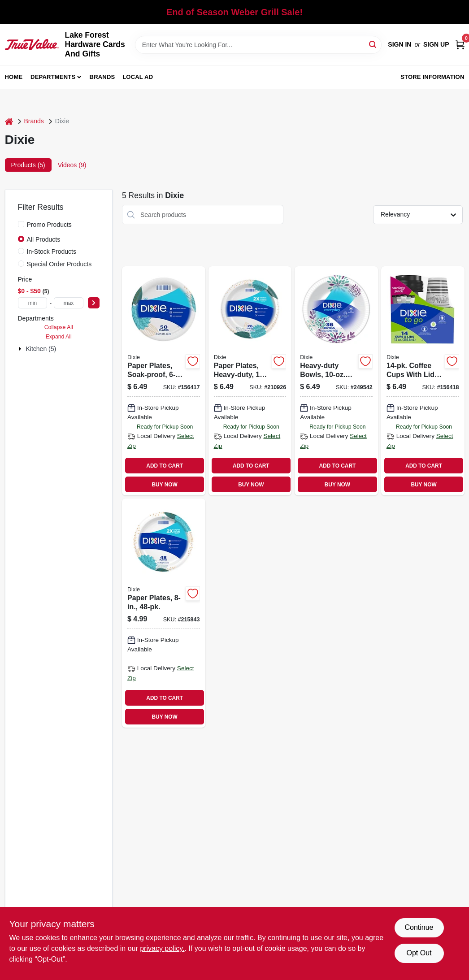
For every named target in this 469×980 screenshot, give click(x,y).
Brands (102, 77)
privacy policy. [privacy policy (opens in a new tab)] (162, 948)
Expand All (59, 337)
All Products (44, 239)
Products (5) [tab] (28, 165)
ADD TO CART (165, 466)
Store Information (432, 77)
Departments (53, 77)
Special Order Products (59, 264)
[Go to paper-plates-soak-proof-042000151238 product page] (164, 381)
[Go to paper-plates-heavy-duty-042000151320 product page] (250, 381)
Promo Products (49, 225)
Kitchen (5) (41, 349)
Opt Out (419, 953)
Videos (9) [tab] (72, 165)
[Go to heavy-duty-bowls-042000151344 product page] (336, 381)
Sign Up (436, 44)
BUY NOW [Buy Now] (165, 485)
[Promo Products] (21, 224)
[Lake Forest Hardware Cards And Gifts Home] (32, 44)
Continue (419, 927)
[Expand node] (21, 349)
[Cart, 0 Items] (460, 45)
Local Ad (138, 77)
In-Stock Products (52, 252)
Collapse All (59, 327)
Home (14, 77)
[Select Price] (94, 303)
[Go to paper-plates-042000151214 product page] (164, 613)
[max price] (69, 303)
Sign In (400, 44)
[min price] (33, 303)
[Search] (373, 44)
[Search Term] (258, 45)
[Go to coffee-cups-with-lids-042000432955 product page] (423, 381)
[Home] (9, 121)
